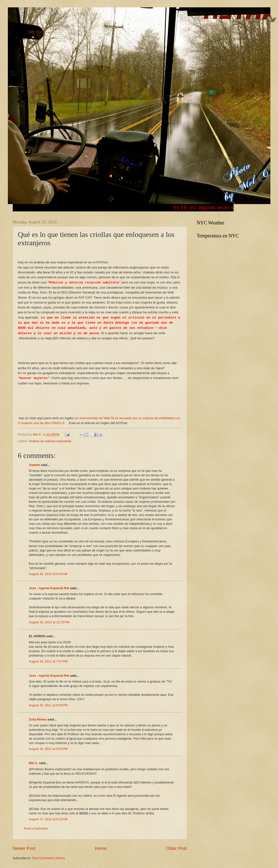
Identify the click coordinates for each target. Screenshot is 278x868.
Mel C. (38, 434)
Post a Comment (36, 828)
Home (101, 848)
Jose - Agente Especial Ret (49, 588)
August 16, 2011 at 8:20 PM (48, 705)
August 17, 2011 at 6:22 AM (48, 819)
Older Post (176, 848)
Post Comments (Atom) (48, 858)
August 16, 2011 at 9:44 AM (48, 574)
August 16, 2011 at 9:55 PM (48, 749)
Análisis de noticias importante (50, 441)
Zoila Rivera (38, 719)
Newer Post (24, 848)
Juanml (34, 465)
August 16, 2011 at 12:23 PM (49, 622)
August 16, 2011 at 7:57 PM (48, 661)
